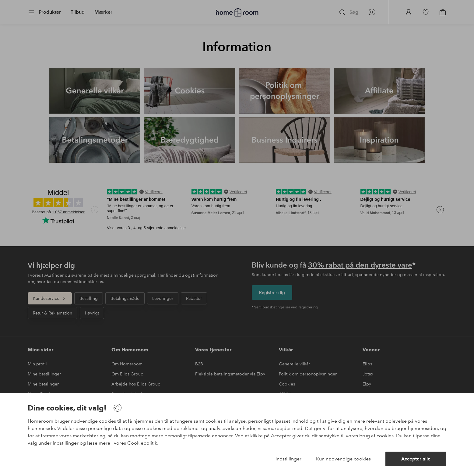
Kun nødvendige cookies (343, 459)
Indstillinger (288, 459)
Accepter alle (416, 459)
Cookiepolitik (142, 443)
